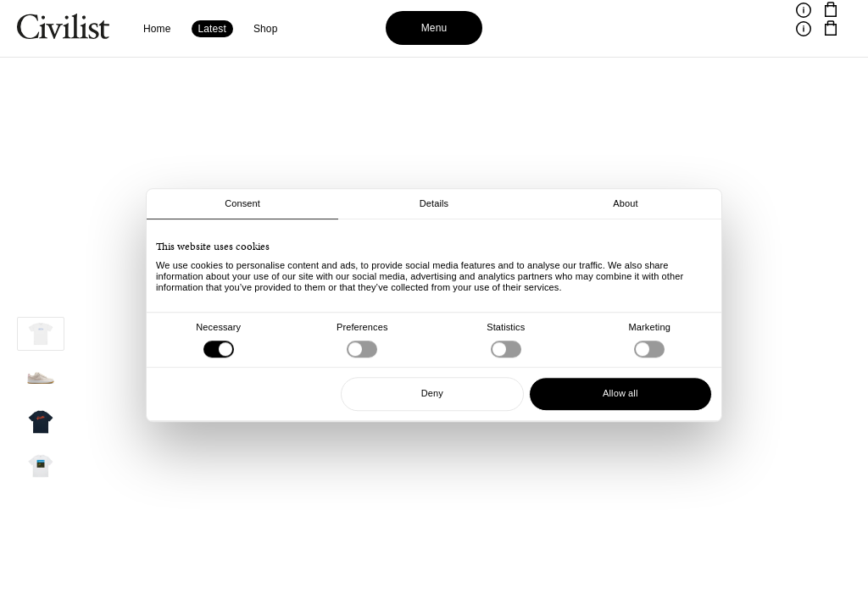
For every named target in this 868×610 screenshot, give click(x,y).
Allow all (620, 393)
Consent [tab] (242, 203)
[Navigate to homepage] (63, 29)
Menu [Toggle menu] (434, 28)
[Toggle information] (804, 10)
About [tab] (625, 203)
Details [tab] (434, 203)
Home (157, 29)
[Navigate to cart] (831, 10)
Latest (212, 29)
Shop (266, 29)
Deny (432, 393)
